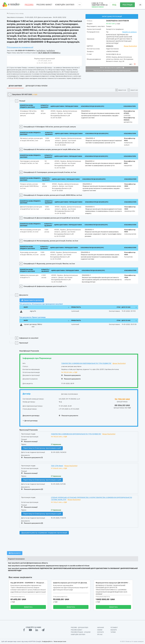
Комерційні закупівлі (65, 5)
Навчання (101, 628)
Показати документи (71, 375)
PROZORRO (29, 5)
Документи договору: (31, 416)
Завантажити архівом (32, 300)
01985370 (110, 46)
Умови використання (60, 642)
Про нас (100, 635)
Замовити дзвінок (98, 7)
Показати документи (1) (32, 458)
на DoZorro (51, 51)
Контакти (100, 632)
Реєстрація (127, 5)
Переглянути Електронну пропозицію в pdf (42, 448)
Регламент (114, 628)
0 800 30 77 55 (97, 3)
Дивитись (28, 607)
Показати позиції (29, 441)
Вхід (114, 5)
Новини (100, 630)
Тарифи (113, 632)
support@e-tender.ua (100, 5)
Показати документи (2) (32, 489)
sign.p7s (33, 311)
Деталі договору (30, 421)
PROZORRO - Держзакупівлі (79, 628)
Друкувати (15, 553)
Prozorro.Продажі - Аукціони (81, 632)
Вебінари (114, 630)
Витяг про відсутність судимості (112, 68)
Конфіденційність (47, 642)
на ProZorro (41, 51)
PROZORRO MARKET (44, 5)
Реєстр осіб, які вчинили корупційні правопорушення (112, 71)
